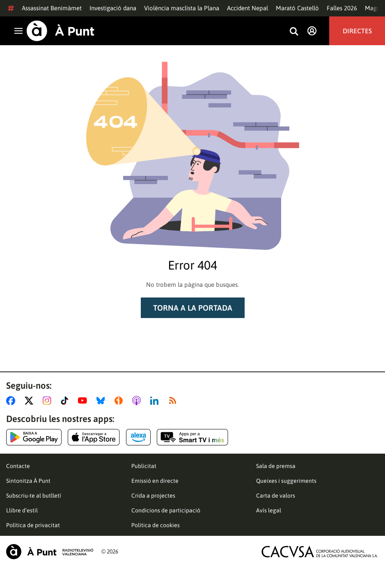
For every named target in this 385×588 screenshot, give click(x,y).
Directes (357, 31)
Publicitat (144, 466)
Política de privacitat (33, 525)
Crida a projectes (153, 496)
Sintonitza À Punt (28, 481)
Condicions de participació (166, 510)
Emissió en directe (155, 481)
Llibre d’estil (22, 510)
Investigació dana (113, 8)
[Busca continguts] (294, 32)
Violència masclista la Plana (182, 8)
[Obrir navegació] (18, 31)
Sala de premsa (276, 466)
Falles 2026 (342, 8)
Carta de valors (276, 496)
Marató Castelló (297, 8)
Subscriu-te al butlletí (34, 496)
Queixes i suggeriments (286, 481)
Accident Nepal (247, 8)
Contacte (18, 466)
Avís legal (269, 510)
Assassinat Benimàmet (52, 8)
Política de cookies (156, 525)
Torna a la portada (193, 308)
